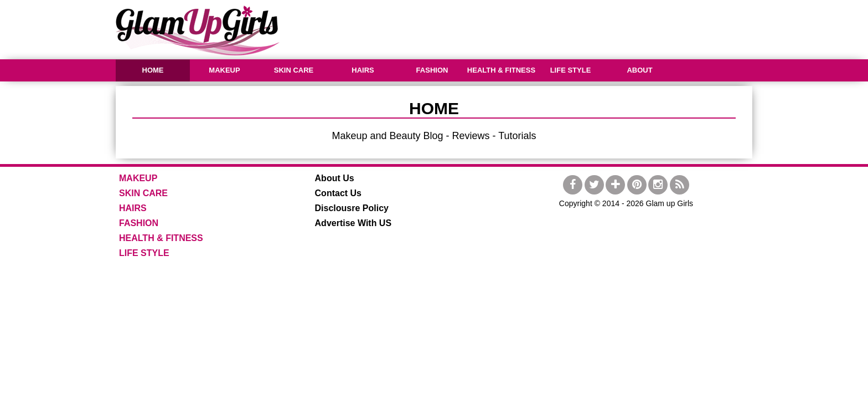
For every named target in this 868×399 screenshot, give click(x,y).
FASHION (432, 70)
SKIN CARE (294, 70)
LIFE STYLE (571, 70)
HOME (153, 70)
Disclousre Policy (352, 208)
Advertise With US (353, 223)
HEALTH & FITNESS (501, 70)
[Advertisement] (551, 28)
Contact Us (338, 193)
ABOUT (639, 70)
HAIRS (363, 70)
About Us (335, 178)
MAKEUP (224, 70)
